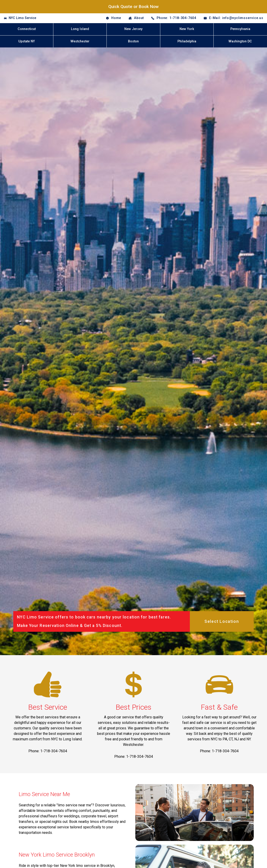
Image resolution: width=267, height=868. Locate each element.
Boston (133, 41)
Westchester (80, 41)
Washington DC (240, 41)
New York (187, 29)
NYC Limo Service (22, 18)
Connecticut (27, 29)
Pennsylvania (240, 29)
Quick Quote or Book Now (133, 7)
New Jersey (133, 29)
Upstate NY (27, 41)
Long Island (80, 29)
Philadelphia (187, 41)
